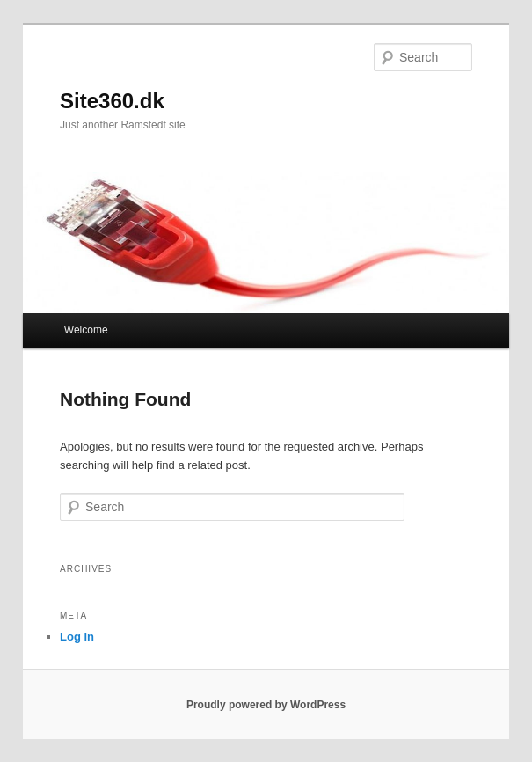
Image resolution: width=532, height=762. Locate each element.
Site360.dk (112, 101)
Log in (77, 637)
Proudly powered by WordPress (266, 705)
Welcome (86, 330)
